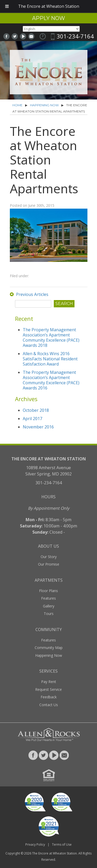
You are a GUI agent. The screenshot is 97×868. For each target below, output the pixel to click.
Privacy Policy (35, 844)
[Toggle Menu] (7, 6)
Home (17, 105)
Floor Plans (48, 591)
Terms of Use (62, 844)
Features (48, 598)
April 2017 (32, 419)
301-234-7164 (75, 36)
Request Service (48, 689)
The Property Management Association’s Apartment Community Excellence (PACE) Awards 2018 (51, 337)
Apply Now (48, 18)
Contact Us (49, 705)
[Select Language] (51, 29)
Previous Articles (32, 294)
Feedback (49, 697)
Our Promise (49, 564)
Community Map (49, 648)
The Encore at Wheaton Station (54, 853)
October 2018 (36, 410)
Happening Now (44, 105)
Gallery (49, 606)
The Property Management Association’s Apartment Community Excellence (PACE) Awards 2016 (51, 380)
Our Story (49, 557)
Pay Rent (49, 682)
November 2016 (38, 427)
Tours (49, 614)
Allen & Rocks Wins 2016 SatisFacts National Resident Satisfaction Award (50, 359)
